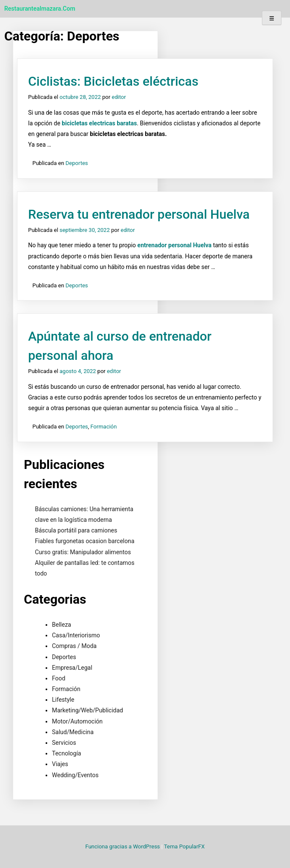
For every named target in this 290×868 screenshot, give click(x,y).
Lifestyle (63, 700)
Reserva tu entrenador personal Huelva (139, 214)
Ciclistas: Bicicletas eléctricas (113, 81)
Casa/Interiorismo (76, 635)
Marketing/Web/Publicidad (88, 710)
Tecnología (66, 753)
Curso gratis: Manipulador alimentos (83, 552)
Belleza (62, 625)
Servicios (64, 743)
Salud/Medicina (73, 732)
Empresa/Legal (72, 668)
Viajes (60, 764)
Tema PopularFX (184, 846)
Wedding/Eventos (75, 775)
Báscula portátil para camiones (76, 530)
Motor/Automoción (77, 721)
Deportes (77, 163)
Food (59, 678)
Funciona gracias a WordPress (123, 846)
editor (119, 97)
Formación (103, 427)
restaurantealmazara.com (40, 9)
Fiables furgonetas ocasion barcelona (85, 541)
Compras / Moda (74, 646)
